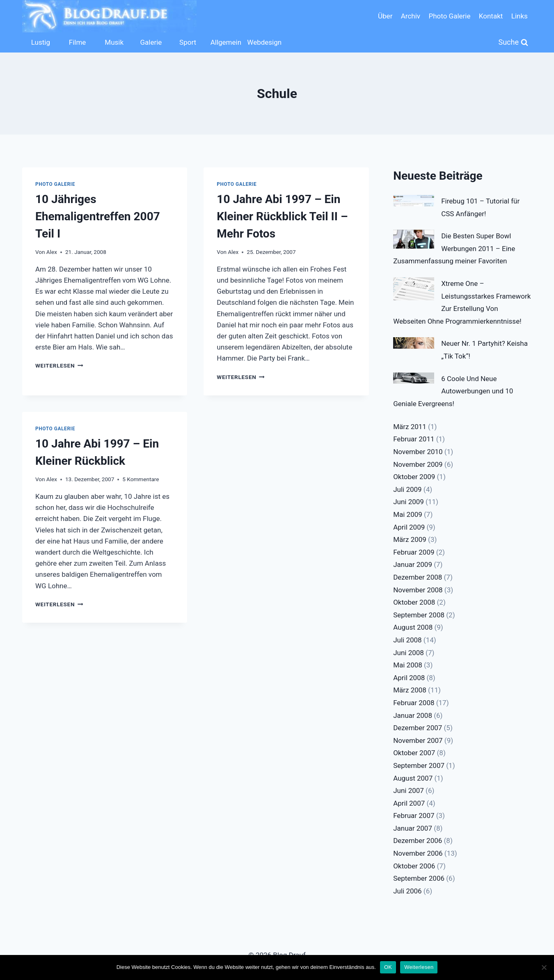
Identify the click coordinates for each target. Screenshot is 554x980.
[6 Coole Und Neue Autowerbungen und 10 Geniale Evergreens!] (414, 378)
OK (388, 967)
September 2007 (419, 765)
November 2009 (418, 464)
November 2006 (418, 853)
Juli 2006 (407, 891)
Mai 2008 (408, 665)
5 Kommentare (141, 479)
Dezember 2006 (418, 841)
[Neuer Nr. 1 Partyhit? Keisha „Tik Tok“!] (414, 343)
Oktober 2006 (414, 866)
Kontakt (491, 16)
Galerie (151, 42)
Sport (188, 42)
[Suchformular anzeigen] (514, 42)
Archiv (411, 16)
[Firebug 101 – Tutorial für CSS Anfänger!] (414, 201)
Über (385, 16)
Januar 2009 (413, 564)
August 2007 (413, 778)
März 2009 (410, 539)
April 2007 (409, 803)
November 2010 (418, 452)
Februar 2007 (414, 816)
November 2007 (418, 740)
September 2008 (419, 615)
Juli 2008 (407, 640)
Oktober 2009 (414, 477)
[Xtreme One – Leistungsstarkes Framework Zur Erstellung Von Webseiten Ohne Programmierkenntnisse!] (414, 289)
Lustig (41, 42)
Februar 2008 (414, 703)
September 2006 (419, 878)
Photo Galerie (449, 16)
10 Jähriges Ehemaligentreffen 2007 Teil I (98, 216)
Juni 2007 (409, 790)
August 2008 (413, 627)
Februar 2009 (414, 552)
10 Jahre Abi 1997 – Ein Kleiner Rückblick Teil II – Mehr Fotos (282, 216)
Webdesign (263, 42)
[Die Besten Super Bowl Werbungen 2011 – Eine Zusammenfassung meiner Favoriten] (414, 239)
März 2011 (410, 427)
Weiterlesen (59, 366)
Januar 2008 (413, 715)
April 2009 (409, 527)
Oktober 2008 (414, 602)
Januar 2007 (413, 828)
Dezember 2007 (418, 728)
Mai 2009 (408, 514)
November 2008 (418, 590)
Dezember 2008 (418, 577)
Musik (114, 42)
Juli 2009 (407, 489)
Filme (78, 42)
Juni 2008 (409, 653)
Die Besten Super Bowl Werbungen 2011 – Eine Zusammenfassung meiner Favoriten (454, 248)
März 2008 (410, 690)
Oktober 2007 (414, 753)
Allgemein (226, 42)
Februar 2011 (414, 439)
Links (520, 16)
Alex (52, 252)
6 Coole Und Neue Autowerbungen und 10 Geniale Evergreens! (453, 391)
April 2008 (409, 678)
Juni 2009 (409, 502)
